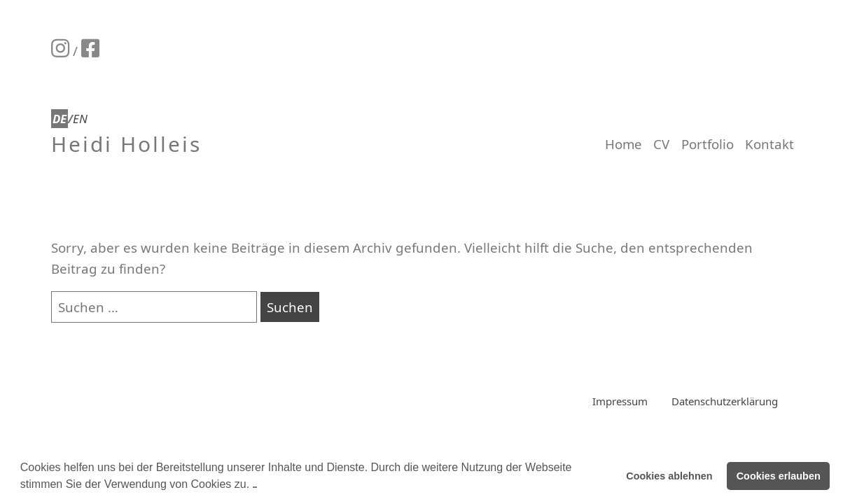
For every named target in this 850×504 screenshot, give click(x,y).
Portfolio (708, 144)
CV (661, 144)
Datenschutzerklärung (725, 401)
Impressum (620, 401)
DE (60, 119)
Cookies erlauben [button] (779, 476)
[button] (255, 485)
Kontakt (769, 144)
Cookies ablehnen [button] (669, 476)
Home (623, 144)
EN (80, 119)
